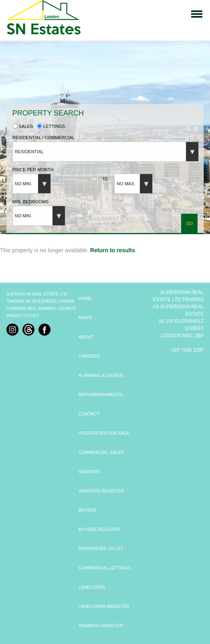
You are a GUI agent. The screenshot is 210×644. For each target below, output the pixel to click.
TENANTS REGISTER (101, 626)
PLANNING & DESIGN (101, 375)
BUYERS (88, 510)
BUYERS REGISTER (100, 529)
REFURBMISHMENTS (101, 395)
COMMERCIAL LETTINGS (105, 568)
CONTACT (89, 414)
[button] (106, 152)
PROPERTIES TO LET (101, 549)
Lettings (51, 126)
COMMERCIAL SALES (101, 452)
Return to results (113, 250)
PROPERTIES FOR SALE (104, 433)
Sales (23, 126)
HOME (85, 298)
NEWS (85, 318)
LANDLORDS (92, 587)
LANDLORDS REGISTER (104, 606)
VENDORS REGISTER (101, 491)
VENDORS (89, 472)
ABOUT (86, 337)
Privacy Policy (23, 316)
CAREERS (89, 356)
